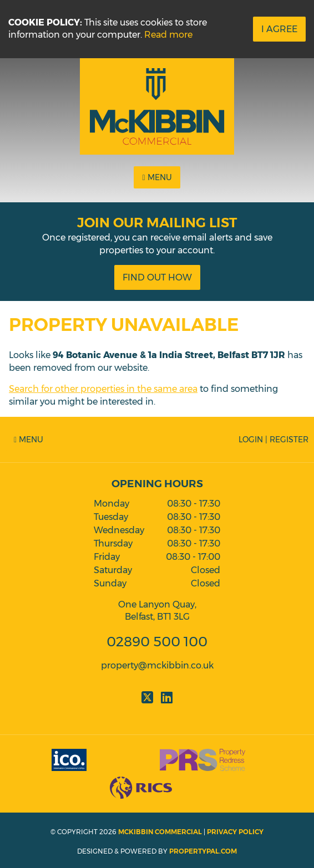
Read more (168, 35)
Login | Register (274, 440)
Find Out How (157, 277)
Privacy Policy (235, 832)
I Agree (279, 29)
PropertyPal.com (203, 851)
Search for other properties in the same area (103, 389)
